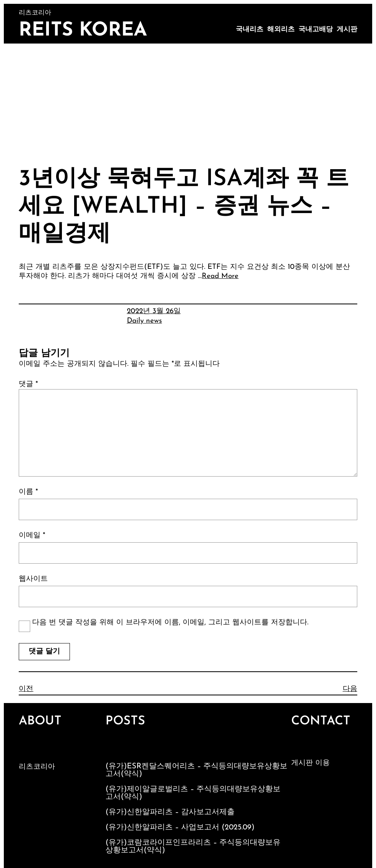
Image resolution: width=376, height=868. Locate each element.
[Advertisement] (188, 101)
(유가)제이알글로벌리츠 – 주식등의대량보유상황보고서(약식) (193, 793)
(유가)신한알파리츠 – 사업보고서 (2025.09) (180, 828)
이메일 (32, 536)
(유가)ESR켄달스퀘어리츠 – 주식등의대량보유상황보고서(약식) (196, 770)
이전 (26, 689)
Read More (220, 276)
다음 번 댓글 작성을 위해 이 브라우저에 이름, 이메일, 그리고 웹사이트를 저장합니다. (170, 623)
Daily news (144, 321)
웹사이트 (33, 579)
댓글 (28, 384)
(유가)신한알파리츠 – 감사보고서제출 (170, 812)
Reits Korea (83, 31)
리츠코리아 (37, 767)
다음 (350, 689)
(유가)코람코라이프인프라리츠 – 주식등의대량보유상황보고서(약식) (193, 847)
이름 (28, 492)
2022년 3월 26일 (154, 311)
